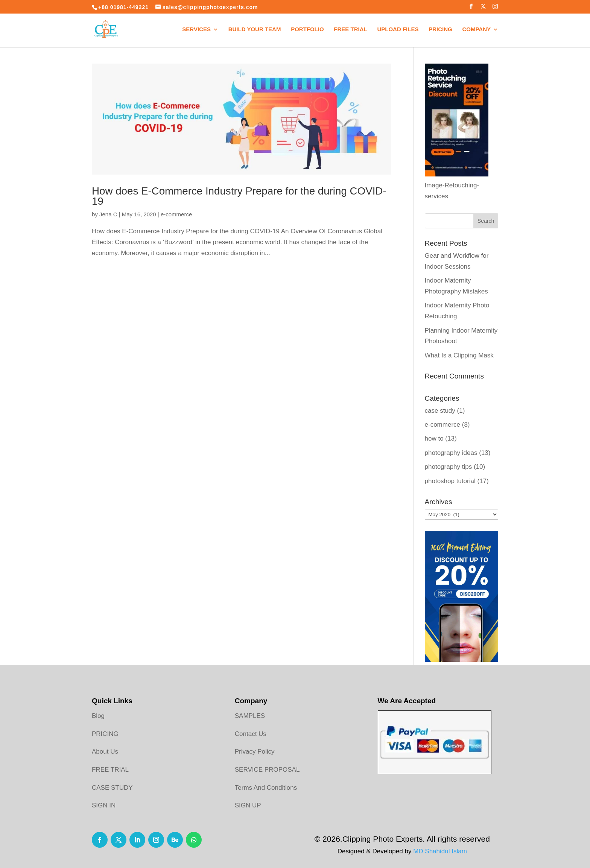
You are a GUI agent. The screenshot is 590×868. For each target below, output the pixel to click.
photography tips (449, 467)
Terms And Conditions (266, 788)
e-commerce (176, 214)
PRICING (105, 734)
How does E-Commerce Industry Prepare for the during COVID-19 (239, 196)
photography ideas (451, 453)
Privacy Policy (255, 752)
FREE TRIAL (110, 770)
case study (440, 411)
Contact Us (251, 734)
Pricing (440, 30)
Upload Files (398, 30)
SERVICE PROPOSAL (267, 770)
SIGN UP (248, 805)
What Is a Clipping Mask (459, 355)
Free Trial (350, 30)
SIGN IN (104, 805)
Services (196, 30)
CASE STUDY (112, 788)
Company (476, 30)
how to (434, 439)
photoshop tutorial (450, 481)
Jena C (108, 214)
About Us (105, 752)
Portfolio (307, 30)
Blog (98, 716)
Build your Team (255, 30)
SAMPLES (250, 716)
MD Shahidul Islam (440, 851)
